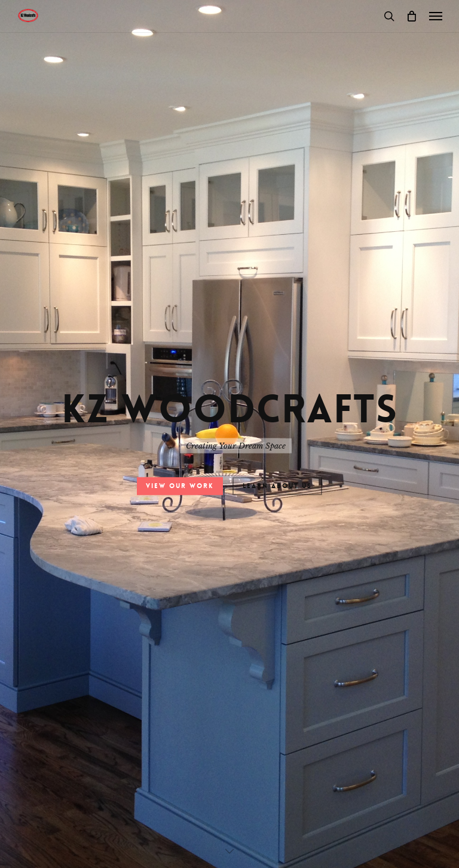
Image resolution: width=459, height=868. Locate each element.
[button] (436, 16)
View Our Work (180, 486)
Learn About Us (277, 486)
